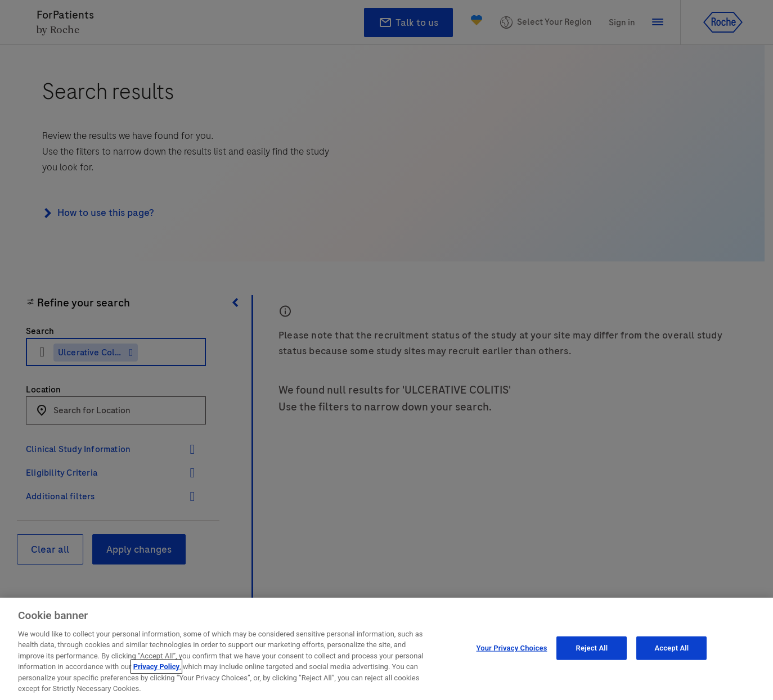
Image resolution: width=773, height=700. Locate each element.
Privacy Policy (156, 669)
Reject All (592, 650)
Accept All (671, 650)
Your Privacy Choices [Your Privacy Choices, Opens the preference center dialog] (512, 650)
